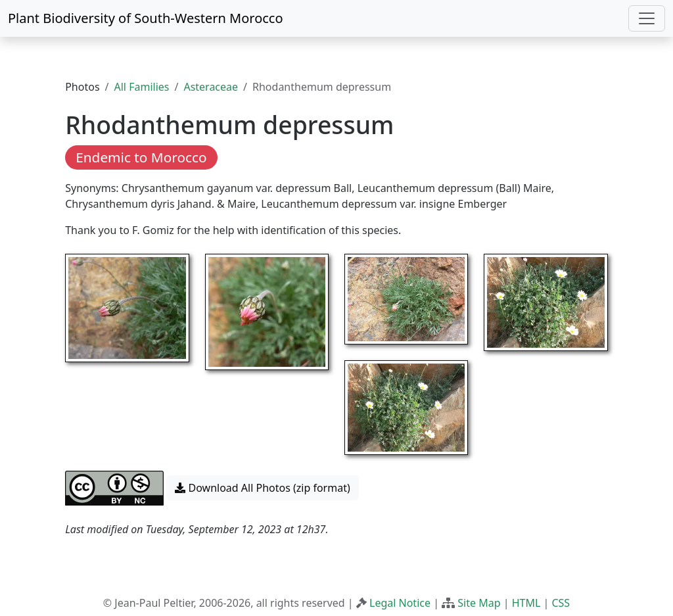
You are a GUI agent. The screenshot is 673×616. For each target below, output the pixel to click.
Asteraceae (211, 87)
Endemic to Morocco (141, 157)
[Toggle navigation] (647, 18)
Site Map (479, 603)
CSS (561, 603)
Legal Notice (400, 603)
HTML (526, 603)
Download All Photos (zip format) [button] (262, 488)
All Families (142, 87)
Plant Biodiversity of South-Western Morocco (146, 18)
